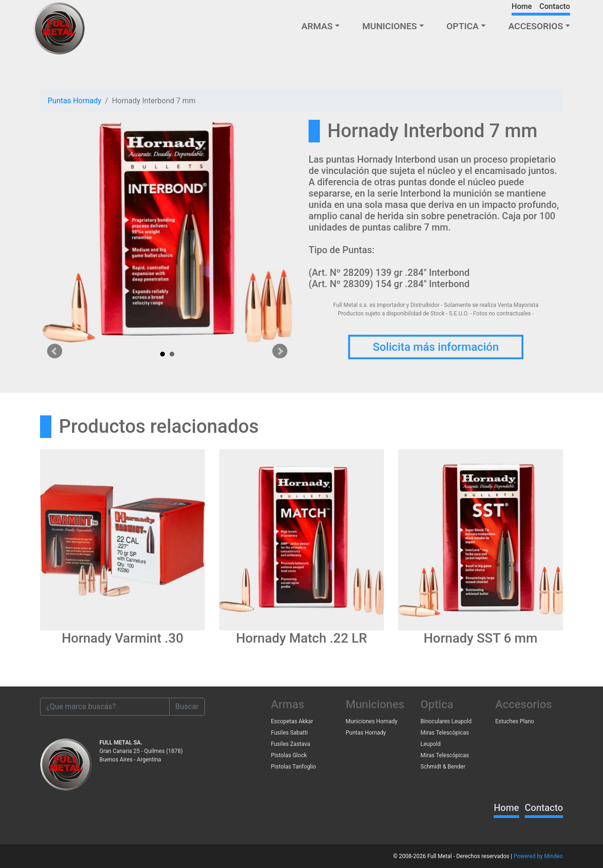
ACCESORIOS (536, 26)
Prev (55, 351)
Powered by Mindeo (538, 856)
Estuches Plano (514, 721)
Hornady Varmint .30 (122, 638)
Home (522, 6)
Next (280, 351)
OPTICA (463, 26)
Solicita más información (436, 347)
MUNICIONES (390, 26)
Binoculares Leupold (446, 721)
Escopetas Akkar (292, 721)
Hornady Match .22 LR (301, 638)
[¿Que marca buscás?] (105, 707)
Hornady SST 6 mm (481, 638)
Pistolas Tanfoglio (293, 767)
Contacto (555, 6)
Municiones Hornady (372, 721)
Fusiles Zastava (290, 744)
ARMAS (317, 26)
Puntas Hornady (74, 101)
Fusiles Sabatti (289, 733)
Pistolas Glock (289, 755)
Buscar (187, 707)
